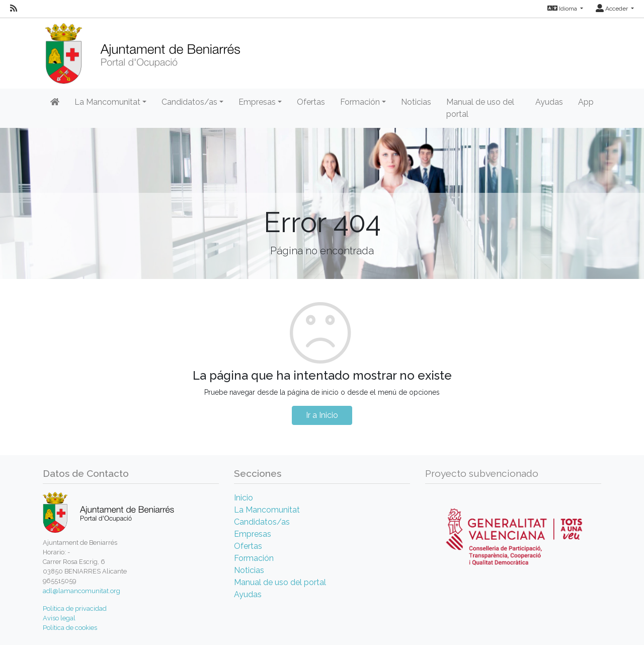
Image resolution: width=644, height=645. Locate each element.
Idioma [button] (563, 9)
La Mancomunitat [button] (107, 102)
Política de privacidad (75, 608)
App (586, 102)
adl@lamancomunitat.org (82, 591)
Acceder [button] (613, 9)
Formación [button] (360, 102)
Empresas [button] (257, 102)
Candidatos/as (262, 522)
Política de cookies (70, 628)
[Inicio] (143, 50)
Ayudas (549, 102)
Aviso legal (59, 618)
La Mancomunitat (267, 510)
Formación (254, 558)
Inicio (244, 498)
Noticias (416, 102)
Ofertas (311, 102)
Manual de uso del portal (480, 108)
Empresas (253, 534)
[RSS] (14, 9)
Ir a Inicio (322, 415)
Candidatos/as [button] (189, 102)
